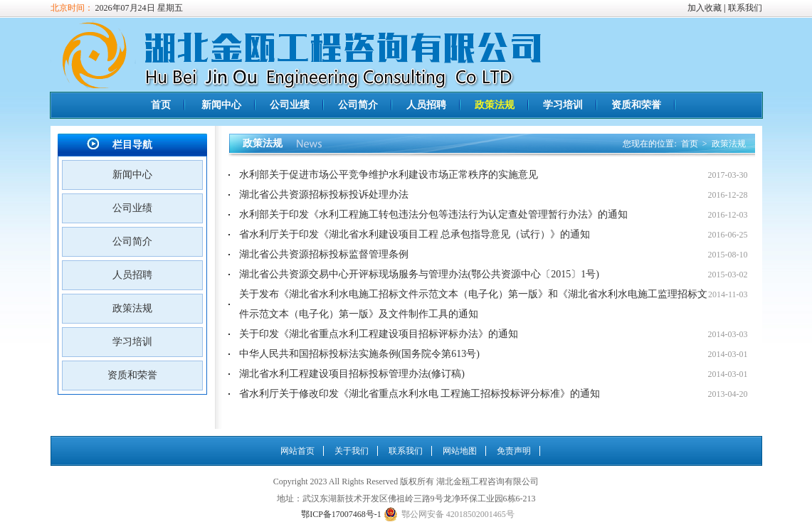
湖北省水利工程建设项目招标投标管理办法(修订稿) (352, 374)
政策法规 (495, 105)
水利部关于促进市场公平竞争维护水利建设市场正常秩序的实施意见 (389, 175)
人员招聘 (426, 105)
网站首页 (297, 451)
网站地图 (460, 451)
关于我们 (352, 451)
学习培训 (563, 105)
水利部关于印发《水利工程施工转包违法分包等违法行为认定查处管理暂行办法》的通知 (433, 214)
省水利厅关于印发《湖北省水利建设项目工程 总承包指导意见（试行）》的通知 (415, 234)
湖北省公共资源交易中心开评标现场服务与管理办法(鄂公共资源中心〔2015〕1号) (419, 274)
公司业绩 (290, 105)
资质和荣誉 (636, 105)
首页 (161, 105)
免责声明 (514, 451)
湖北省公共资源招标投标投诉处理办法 (324, 195)
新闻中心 (221, 105)
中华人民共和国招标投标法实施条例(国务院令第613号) (359, 354)
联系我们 (745, 8)
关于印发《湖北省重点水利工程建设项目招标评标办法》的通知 (379, 334)
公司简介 (358, 105)
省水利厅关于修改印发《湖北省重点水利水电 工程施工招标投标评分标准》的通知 (420, 394)
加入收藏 (705, 8)
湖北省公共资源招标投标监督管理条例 (324, 254)
